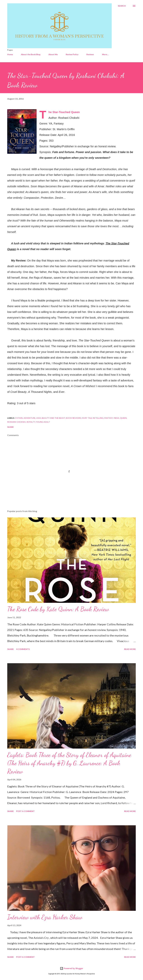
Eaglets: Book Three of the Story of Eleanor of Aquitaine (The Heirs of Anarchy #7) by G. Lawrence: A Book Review (69, 763)
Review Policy (72, 54)
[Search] (122, 6)
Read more (130, 649)
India (116, 418)
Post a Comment (25, 811)
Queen (123, 418)
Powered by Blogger (71, 968)
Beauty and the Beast (53, 418)
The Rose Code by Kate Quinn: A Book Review (58, 609)
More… (105, 54)
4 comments (23, 649)
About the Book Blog (31, 54)
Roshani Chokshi (16, 422)
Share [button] (10, 427)
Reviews (90, 54)
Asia (39, 418)
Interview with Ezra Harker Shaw (45, 917)
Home (10, 54)
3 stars (19, 418)
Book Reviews (73, 418)
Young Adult (43, 422)
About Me (53, 54)
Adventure (30, 418)
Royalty (31, 422)
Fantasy (108, 418)
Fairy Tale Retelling (93, 418)
